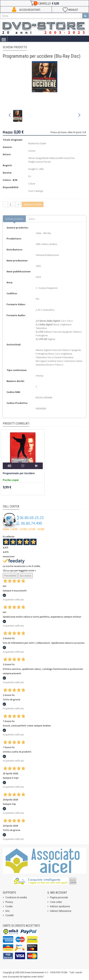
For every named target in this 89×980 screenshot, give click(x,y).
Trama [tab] (32, 219)
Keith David (64, 158)
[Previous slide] (10, 116)
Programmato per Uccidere (19, 473)
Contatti (10, 915)
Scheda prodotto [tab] (14, 219)
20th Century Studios (46, 244)
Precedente (10, 576)
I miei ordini (56, 902)
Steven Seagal (35, 158)
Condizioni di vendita (16, 897)
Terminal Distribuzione (47, 255)
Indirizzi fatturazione (61, 911)
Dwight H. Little (36, 169)
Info (8, 911)
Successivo (25, 576)
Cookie (9, 906)
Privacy (9, 902)
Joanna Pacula (43, 162)
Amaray (39, 376)
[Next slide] (79, 116)
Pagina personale (59, 897)
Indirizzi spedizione (60, 906)
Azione (32, 151)
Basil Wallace (50, 158)
